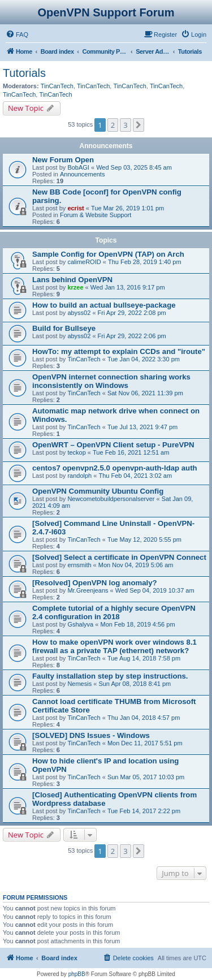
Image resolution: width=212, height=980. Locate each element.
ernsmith (79, 565)
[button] (139, 125)
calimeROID (84, 262)
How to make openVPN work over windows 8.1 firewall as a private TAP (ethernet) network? (114, 646)
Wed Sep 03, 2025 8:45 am (134, 167)
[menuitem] (17, 34)
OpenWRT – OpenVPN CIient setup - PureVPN (113, 445)
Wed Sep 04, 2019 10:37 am (155, 590)
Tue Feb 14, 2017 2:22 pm (144, 811)
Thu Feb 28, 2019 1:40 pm (145, 262)
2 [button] (113, 125)
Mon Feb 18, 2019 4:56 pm (137, 624)
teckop (76, 452)
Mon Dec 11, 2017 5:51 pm (145, 743)
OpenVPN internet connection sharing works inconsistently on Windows (111, 381)
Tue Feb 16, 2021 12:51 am (131, 452)
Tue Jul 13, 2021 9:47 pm (142, 427)
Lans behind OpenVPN (72, 280)
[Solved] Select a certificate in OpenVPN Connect (119, 557)
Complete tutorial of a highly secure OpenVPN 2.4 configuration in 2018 (114, 612)
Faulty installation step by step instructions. (110, 676)
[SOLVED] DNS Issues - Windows (91, 735)
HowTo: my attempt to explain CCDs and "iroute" (119, 351)
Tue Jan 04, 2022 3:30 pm (144, 359)
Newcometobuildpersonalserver (111, 499)
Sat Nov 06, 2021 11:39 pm (145, 393)
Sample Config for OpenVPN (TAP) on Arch (108, 254)
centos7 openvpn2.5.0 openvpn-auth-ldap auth (115, 468)
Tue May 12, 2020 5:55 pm (144, 539)
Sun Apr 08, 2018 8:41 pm (135, 684)
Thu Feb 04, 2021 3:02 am (135, 476)
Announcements (83, 174)
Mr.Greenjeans (88, 590)
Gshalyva (80, 624)
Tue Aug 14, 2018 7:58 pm (144, 658)
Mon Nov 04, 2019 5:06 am (136, 565)
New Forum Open (63, 160)
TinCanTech (57, 86)
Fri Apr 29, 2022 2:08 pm (132, 313)
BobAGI (78, 167)
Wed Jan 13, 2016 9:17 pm (128, 287)
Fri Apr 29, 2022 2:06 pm (132, 336)
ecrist (75, 208)
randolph (79, 476)
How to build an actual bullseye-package (104, 305)
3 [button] (125, 125)
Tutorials (24, 73)
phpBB (77, 974)
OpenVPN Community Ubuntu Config (98, 491)
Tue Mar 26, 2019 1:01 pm (127, 208)
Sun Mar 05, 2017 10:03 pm (146, 777)
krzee (75, 287)
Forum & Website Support (96, 215)
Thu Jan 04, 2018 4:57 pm (144, 718)
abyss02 (79, 313)
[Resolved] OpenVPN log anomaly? (95, 583)
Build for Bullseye (64, 328)
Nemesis (79, 684)
